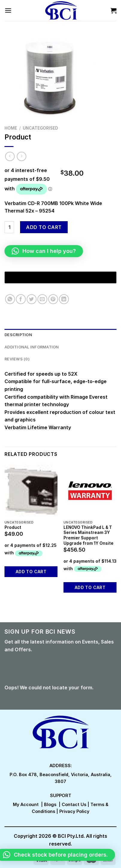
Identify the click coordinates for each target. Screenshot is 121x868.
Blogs (50, 804)
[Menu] (8, 10)
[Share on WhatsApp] (10, 299)
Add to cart (44, 227)
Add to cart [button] (31, 572)
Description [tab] (18, 335)
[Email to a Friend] (42, 299)
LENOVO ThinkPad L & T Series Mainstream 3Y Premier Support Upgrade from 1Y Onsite (89, 535)
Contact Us (74, 804)
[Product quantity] (9, 227)
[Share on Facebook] (21, 299)
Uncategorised (40, 128)
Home (11, 128)
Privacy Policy (74, 811)
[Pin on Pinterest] (53, 299)
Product (13, 527)
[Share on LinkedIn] (64, 299)
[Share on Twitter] (32, 299)
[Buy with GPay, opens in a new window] (60, 277)
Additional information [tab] (32, 347)
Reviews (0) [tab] (17, 359)
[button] (44, 251)
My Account (26, 804)
